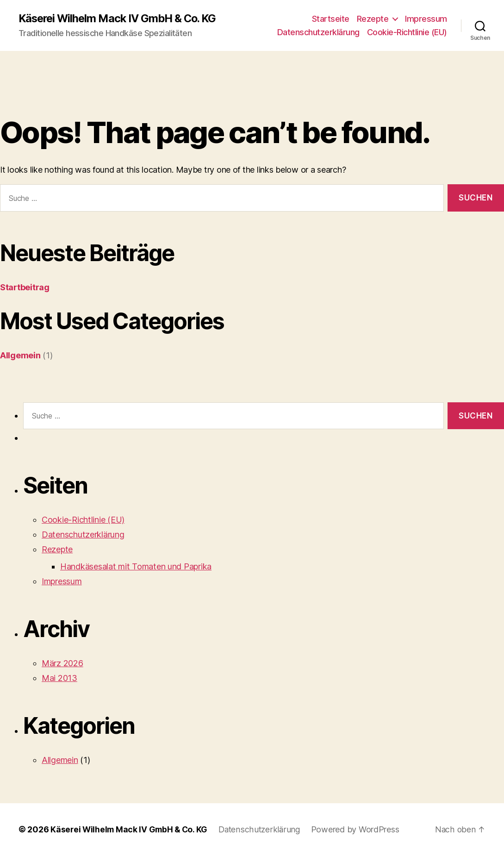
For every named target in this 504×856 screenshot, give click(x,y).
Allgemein (20, 356)
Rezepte (373, 19)
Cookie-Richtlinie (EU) (407, 33)
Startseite (331, 19)
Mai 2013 (59, 678)
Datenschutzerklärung (318, 33)
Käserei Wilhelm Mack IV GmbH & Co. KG (121, 19)
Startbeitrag (25, 288)
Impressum (426, 19)
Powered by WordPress (360, 830)
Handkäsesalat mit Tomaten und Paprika (136, 567)
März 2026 (62, 664)
